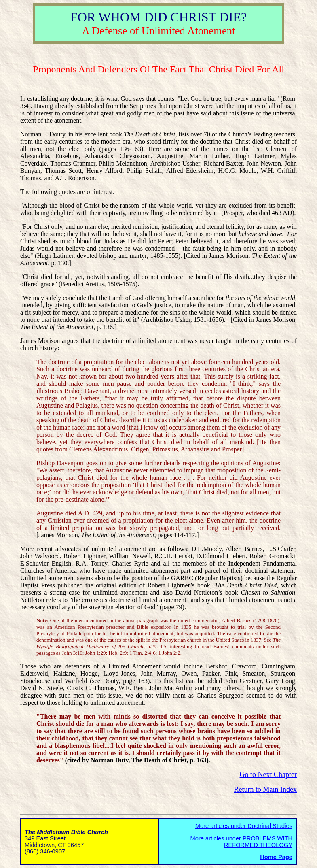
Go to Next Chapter (268, 774)
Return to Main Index (265, 789)
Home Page (276, 857)
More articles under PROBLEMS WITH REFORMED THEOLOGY (241, 842)
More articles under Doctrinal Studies (244, 826)
